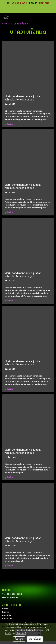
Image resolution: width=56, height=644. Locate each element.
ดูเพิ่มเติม (9, 124)
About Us (6, 615)
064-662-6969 (14, 594)
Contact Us (7, 618)
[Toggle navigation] (52, 17)
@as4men (44, 3)
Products (6, 612)
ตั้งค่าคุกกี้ (19, 639)
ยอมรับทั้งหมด (35, 639)
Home (5, 609)
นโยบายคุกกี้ (21, 633)
